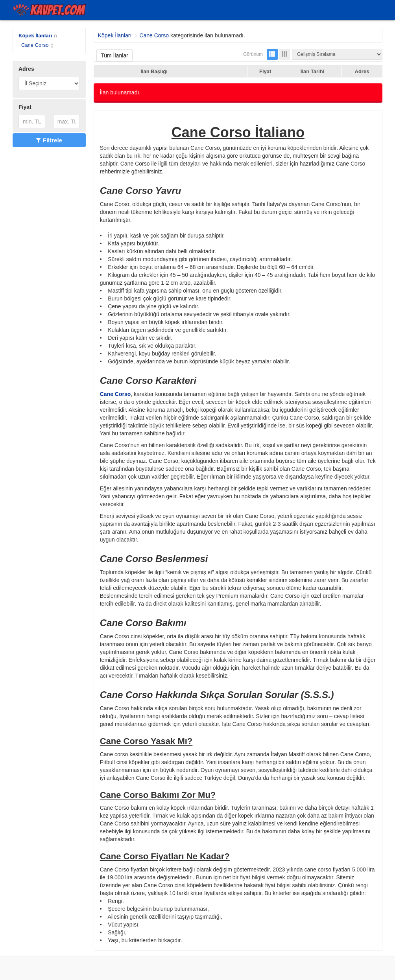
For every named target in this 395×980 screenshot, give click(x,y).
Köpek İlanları (35, 36)
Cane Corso (35, 45)
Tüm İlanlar (114, 55)
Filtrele (49, 140)
